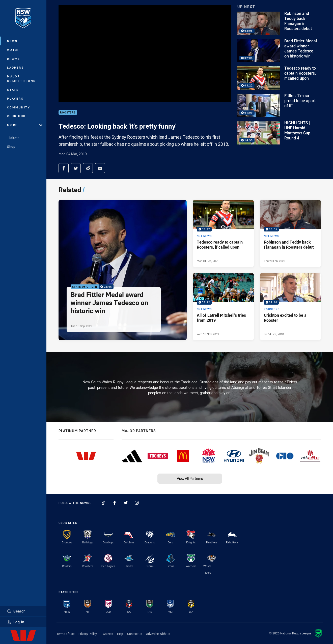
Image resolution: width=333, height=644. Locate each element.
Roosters (68, 113)
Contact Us (135, 634)
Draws (14, 59)
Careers (108, 634)
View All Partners (190, 478)
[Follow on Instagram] (137, 503)
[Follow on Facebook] (115, 503)
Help (120, 634)
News (12, 41)
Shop (11, 147)
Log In (16, 622)
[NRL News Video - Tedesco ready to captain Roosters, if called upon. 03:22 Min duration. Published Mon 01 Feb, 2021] (223, 233)
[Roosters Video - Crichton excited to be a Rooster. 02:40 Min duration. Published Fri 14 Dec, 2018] (290, 307)
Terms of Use (65, 634)
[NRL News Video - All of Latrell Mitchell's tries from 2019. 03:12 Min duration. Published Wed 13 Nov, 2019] (223, 307)
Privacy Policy (88, 634)
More (25, 125)
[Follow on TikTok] (103, 503)
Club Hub (16, 116)
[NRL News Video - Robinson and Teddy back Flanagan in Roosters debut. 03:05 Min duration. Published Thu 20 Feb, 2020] (290, 233)
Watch (14, 50)
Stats (13, 90)
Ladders (15, 67)
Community (19, 107)
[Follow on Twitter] (126, 503)
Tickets (13, 138)
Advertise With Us (158, 634)
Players (15, 98)
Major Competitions (21, 79)
